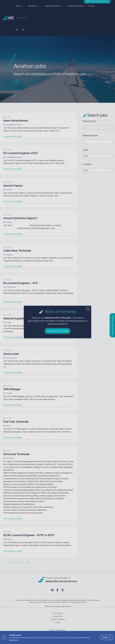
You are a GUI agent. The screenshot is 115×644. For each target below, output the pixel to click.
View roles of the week (58, 331)
